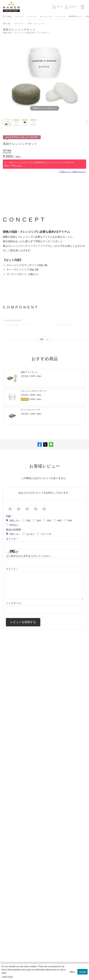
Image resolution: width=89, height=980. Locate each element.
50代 (68, 520)
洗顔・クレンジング (36, 24)
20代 (37, 520)
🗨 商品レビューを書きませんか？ (72, 172)
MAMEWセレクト (76, 16)
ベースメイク (32, 16)
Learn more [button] (7, 977)
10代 (26, 520)
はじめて (29, 534)
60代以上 (12, 525)
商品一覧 (6, 24)
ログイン (73, 7)
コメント (11, 569)
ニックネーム (13, 603)
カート (60, 7)
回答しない (13, 520)
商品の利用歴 (14, 530)
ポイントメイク (46, 16)
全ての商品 (7, 16)
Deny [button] (72, 972)
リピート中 (44, 534)
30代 (47, 520)
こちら (19, 166)
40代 (58, 520)
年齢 (9, 516)
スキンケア (19, 16)
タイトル (12, 539)
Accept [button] (82, 972)
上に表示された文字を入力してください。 (29, 556)
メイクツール (60, 16)
